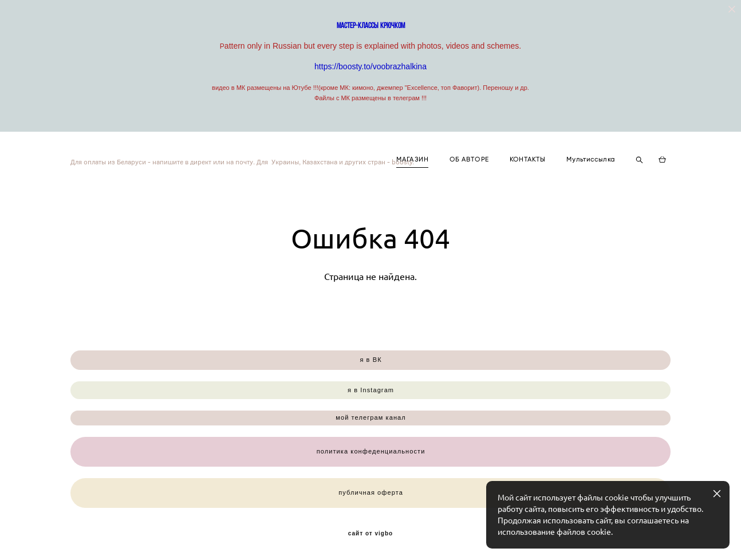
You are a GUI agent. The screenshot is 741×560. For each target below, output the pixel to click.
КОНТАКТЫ (528, 159)
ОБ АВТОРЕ (469, 159)
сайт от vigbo (370, 534)
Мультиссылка (591, 159)
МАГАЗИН (413, 159)
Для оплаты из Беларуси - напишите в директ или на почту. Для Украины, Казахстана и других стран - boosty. (175, 161)
